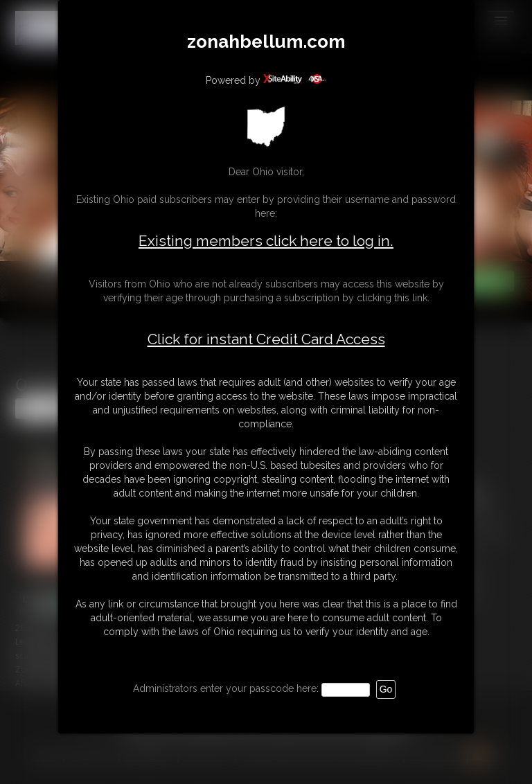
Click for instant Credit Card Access (266, 339)
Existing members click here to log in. (266, 241)
